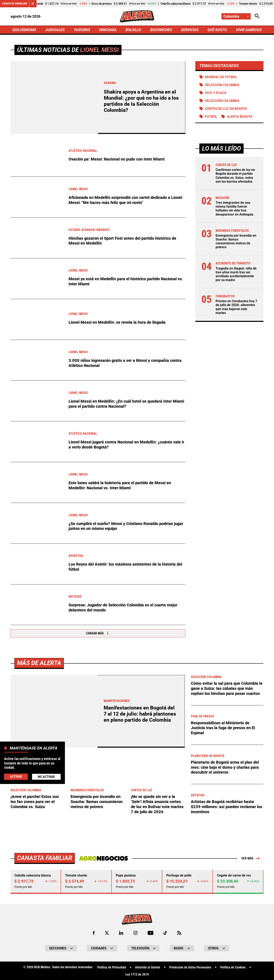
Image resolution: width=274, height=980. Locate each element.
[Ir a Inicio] (137, 16)
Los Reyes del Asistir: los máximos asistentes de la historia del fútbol (125, 567)
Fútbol (211, 117)
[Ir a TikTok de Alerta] (165, 933)
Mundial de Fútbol (221, 77)
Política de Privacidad (112, 967)
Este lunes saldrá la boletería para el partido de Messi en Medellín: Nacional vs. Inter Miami (120, 485)
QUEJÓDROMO (24, 30)
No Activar (46, 777)
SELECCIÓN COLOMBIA (222, 85)
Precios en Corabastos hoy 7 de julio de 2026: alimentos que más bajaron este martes (236, 308)
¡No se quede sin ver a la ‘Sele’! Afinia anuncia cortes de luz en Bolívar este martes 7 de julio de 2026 (157, 804)
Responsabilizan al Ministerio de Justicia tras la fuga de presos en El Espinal (223, 728)
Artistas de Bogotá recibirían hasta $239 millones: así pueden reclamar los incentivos (227, 806)
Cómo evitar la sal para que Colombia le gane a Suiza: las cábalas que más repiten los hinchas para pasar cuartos (227, 688)
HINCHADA (108, 30)
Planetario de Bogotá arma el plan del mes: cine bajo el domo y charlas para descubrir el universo (225, 767)
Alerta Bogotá (240, 117)
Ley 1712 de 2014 (137, 974)
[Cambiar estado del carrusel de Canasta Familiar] (33, 4)
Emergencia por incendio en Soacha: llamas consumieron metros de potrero (236, 242)
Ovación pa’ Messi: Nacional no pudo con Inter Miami (117, 160)
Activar (16, 777)
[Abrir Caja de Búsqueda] (257, 16)
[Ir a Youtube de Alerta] (151, 933)
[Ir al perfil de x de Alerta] (107, 933)
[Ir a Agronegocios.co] (103, 858)
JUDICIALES (55, 30)
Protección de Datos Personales (190, 967)
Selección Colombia (222, 101)
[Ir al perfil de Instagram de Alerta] (135, 933)
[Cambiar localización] (236, 16)
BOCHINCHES (161, 30)
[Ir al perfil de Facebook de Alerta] (94, 933)
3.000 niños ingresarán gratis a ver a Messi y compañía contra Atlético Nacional (125, 363)
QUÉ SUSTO (217, 30)
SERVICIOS (190, 30)
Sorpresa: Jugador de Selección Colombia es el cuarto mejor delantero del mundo (123, 608)
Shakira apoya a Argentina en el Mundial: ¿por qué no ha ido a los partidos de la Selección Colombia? (141, 101)
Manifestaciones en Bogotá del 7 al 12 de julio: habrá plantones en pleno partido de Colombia (140, 714)
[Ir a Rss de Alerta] (179, 933)
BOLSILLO (133, 30)
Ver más (250, 858)
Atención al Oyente (148, 967)
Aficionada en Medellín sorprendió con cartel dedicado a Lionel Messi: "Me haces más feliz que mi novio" (125, 200)
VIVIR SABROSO (249, 30)
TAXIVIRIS (82, 30)
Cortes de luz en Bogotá (226, 109)
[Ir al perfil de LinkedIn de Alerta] (121, 933)
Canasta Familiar (15, 4)
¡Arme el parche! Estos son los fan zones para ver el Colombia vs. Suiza (35, 802)
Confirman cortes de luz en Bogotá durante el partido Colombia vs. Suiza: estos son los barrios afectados (235, 176)
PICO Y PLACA (216, 93)
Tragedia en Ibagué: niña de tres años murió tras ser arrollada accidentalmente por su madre (236, 275)
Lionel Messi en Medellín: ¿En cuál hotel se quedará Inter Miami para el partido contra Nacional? (126, 404)
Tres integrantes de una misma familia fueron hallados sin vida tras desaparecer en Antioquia (234, 209)
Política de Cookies (233, 967)
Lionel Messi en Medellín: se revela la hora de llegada (117, 322)
